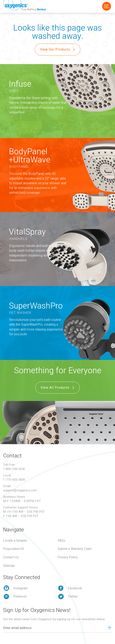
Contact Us (11, 557)
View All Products (58, 388)
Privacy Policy (68, 557)
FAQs (61, 541)
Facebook (75, 588)
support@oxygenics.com (20, 490)
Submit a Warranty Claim (75, 549)
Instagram (20, 588)
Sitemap (9, 566)
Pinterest (20, 597)
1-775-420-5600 (14, 480)
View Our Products (58, 50)
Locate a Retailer (15, 541)
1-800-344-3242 (14, 469)
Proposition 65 (14, 549)
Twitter (73, 597)
